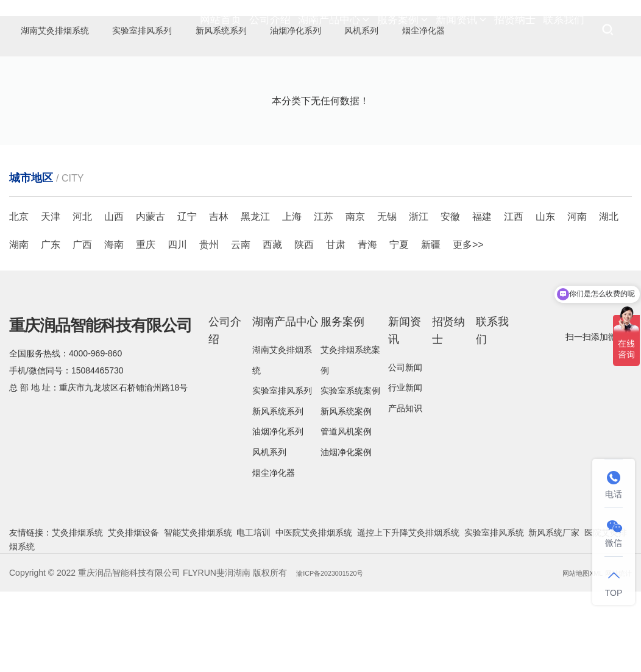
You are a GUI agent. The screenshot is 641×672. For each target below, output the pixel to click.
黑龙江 (255, 297)
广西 (82, 325)
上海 (292, 297)
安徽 (450, 297)
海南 (114, 325)
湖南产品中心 (334, 30)
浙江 (419, 297)
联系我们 (564, 30)
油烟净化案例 (346, 532)
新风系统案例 (346, 492)
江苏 (324, 297)
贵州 (209, 325)
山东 (545, 297)
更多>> (468, 325)
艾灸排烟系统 (77, 613)
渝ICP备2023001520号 (340, 653)
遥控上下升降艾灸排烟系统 (408, 613)
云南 (241, 325)
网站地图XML (570, 653)
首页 (500, 116)
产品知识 (405, 489)
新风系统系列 (278, 492)
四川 (177, 325)
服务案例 (402, 30)
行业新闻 (405, 468)
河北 (82, 297)
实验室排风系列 (282, 471)
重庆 (146, 325)
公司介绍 (270, 30)
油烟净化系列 (278, 512)
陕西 (304, 325)
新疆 (431, 325)
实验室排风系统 (494, 613)
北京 (19, 297)
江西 (514, 297)
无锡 (387, 297)
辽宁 (187, 297)
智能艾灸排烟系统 (198, 613)
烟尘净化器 (58, 76)
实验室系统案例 (350, 471)
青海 (367, 325)
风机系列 (269, 532)
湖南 (19, 325)
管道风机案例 (346, 512)
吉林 (219, 297)
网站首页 (221, 30)
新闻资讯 (461, 30)
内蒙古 (151, 297)
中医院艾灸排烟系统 (314, 613)
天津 (51, 297)
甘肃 (336, 325)
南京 (355, 297)
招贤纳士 (515, 30)
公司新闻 (405, 448)
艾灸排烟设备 (133, 613)
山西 (114, 297)
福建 (482, 297)
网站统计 (615, 653)
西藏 (272, 325)
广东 (51, 325)
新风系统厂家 (554, 613)
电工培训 (253, 613)
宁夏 (399, 325)
